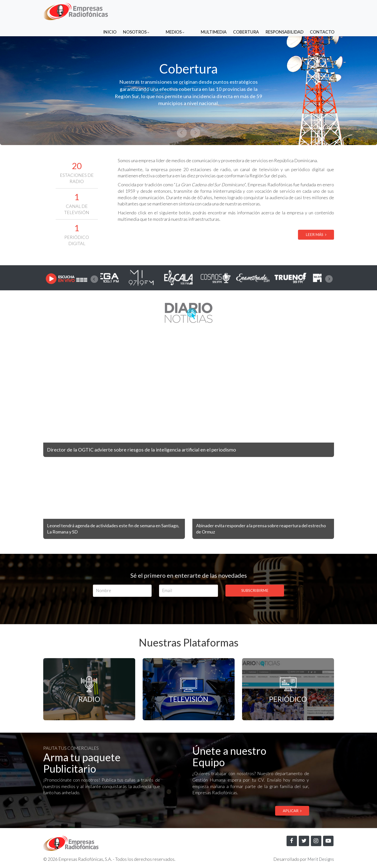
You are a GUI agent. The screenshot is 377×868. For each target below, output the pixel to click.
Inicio (130, 11)
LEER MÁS (316, 234)
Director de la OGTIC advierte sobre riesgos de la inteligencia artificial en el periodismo (152, 449)
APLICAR (292, 811)
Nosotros (156, 11)
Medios (185, 11)
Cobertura (246, 11)
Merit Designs (320, 860)
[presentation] (94, 279)
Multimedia (214, 11)
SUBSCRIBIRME (255, 590)
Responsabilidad (284, 11)
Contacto (322, 11)
